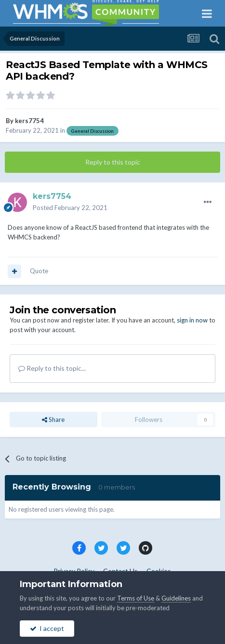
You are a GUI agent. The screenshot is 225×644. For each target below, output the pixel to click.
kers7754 (29, 121)
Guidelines (176, 598)
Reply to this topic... (52, 368)
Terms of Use (136, 598)
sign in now (192, 320)
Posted (70, 208)
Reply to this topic (113, 162)
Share (53, 420)
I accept (47, 628)
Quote (39, 271)
